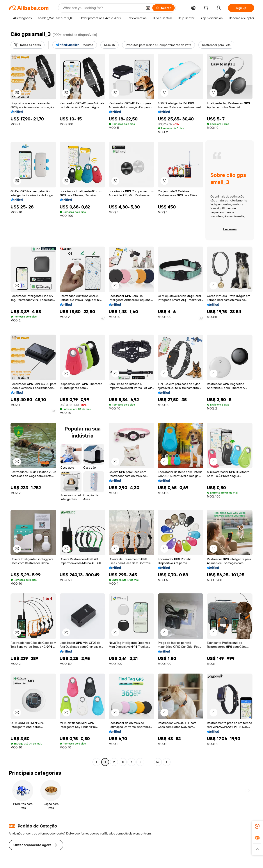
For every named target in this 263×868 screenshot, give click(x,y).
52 (158, 762)
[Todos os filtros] (28, 45)
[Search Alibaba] (102, 8)
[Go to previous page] (96, 762)
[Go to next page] (167, 762)
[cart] (207, 9)
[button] (148, 8)
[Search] (163, 8)
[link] (257, 826)
